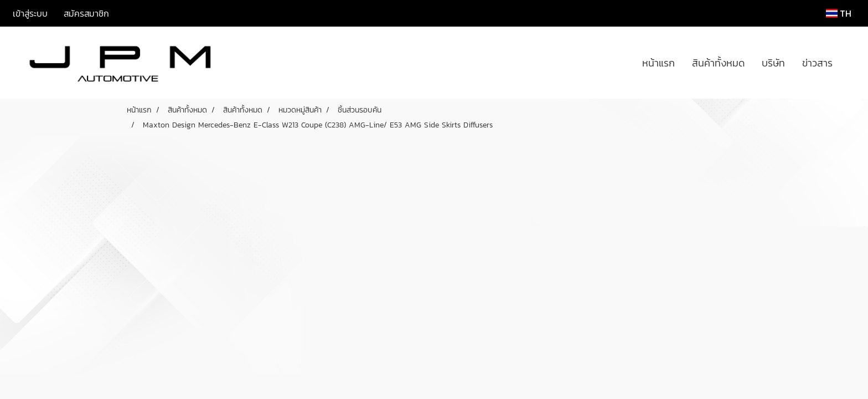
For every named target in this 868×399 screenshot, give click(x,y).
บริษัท (773, 63)
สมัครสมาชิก (86, 13)
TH (839, 13)
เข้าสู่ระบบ (30, 13)
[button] (851, 63)
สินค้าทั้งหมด (718, 63)
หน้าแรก (658, 63)
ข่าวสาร (817, 63)
